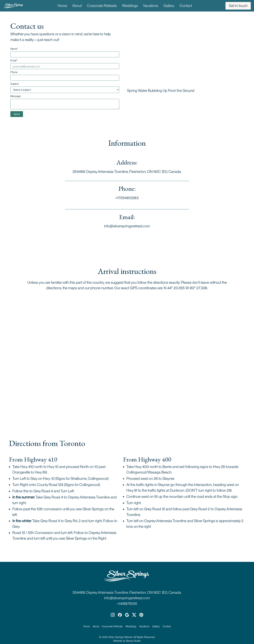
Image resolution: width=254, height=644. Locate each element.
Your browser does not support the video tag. (186, 54)
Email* (14, 61)
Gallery (169, 6)
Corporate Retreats (102, 6)
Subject (14, 84)
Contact (186, 6)
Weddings (130, 6)
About (77, 6)
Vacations (151, 6)
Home (62, 6)
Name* (14, 49)
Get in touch (238, 6)
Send (17, 114)
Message (16, 96)
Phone (14, 72)
